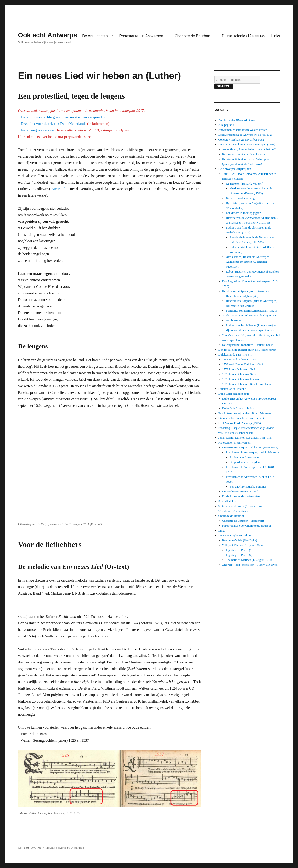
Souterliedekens (228, 501)
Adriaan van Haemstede (244, 457)
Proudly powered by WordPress (65, 848)
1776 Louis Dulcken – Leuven (240, 379)
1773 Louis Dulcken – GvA (239, 369)
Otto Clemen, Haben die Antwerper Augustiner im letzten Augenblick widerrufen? (247, 262)
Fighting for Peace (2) (239, 555)
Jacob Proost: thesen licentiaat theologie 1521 (250, 315)
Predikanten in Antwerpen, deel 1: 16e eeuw (253, 452)
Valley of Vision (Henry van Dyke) (243, 545)
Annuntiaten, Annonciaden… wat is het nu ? (249, 149)
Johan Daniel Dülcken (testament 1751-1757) (246, 438)
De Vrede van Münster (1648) (240, 491)
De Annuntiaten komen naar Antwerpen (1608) (247, 144)
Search (224, 86)
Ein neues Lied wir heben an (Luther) (241, 418)
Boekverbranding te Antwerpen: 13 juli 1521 (246, 135)
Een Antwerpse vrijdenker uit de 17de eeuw (245, 413)
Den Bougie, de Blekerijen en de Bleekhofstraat (247, 350)
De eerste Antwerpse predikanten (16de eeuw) (250, 447)
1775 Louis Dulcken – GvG (239, 374)
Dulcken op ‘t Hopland (232, 389)
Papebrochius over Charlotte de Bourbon (247, 526)
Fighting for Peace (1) (239, 550)
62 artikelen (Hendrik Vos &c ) (245, 183)
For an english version (38, 130)
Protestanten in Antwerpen (141, 36)
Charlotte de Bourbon (192, 36)
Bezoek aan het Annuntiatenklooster (244, 154)
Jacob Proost (234, 320)
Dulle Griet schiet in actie (234, 394)
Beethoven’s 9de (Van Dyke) (240, 540)
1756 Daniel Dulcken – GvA (239, 359)
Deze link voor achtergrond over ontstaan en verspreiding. (64, 117)
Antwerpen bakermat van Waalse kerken (243, 130)
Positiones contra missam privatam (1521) (251, 311)
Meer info (59, 189)
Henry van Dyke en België (235, 535)
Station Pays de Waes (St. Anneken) (240, 506)
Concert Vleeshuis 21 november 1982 (241, 140)
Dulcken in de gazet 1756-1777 (237, 355)
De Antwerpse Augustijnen (235, 169)
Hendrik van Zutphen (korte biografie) (245, 291)
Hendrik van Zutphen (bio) (242, 296)
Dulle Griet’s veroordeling (238, 408)
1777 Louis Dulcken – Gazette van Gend (247, 384)
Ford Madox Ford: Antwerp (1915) (240, 423)
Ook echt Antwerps (47, 35)
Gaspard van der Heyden (245, 462)
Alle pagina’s (226, 125)
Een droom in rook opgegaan (243, 213)
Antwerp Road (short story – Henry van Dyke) (250, 565)
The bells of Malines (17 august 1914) (249, 560)
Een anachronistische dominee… (249, 486)
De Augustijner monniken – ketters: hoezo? (248, 345)
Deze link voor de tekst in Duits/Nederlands (53, 124)
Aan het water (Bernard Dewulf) (238, 120)
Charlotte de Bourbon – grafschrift (243, 521)
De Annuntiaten (95, 36)
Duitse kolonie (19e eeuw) (243, 36)
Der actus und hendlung (240, 198)
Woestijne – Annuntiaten (233, 511)
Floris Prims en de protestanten (241, 496)
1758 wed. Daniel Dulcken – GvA (243, 364)
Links (276, 36)
